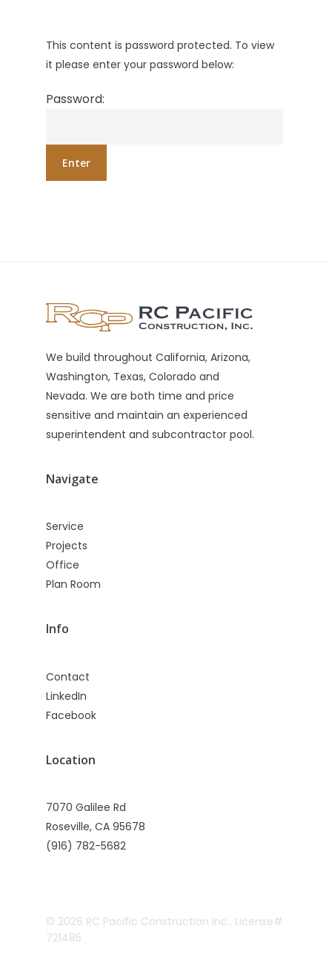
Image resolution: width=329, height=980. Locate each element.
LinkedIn (66, 696)
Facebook (71, 715)
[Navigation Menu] (275, 20)
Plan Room (73, 584)
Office (63, 565)
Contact (68, 677)
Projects (67, 546)
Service (65, 526)
